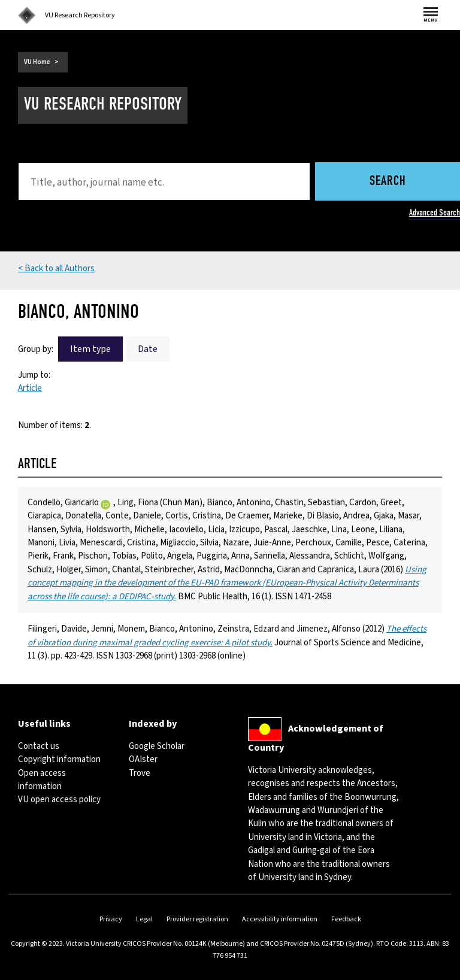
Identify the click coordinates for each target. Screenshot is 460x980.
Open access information (42, 780)
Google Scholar (157, 746)
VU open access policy (59, 800)
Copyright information (59, 759)
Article (30, 388)
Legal (144, 919)
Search (388, 182)
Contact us (39, 746)
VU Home (37, 62)
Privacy (111, 919)
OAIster (143, 759)
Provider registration (197, 919)
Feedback (346, 919)
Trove (140, 773)
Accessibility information (280, 919)
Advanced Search (435, 213)
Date (148, 349)
